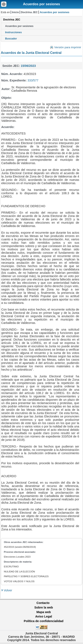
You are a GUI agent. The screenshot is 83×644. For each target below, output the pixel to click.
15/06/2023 (28, 66)
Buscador (11, 39)
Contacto (43, 603)
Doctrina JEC (29, 12)
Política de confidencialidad (44, 621)
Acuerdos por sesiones (41, 4)
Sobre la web (44, 607)
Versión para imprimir (68, 47)
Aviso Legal (43, 616)
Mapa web (44, 612)
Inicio (15, 12)
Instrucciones (13, 32)
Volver (8, 590)
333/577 (33, 80)
